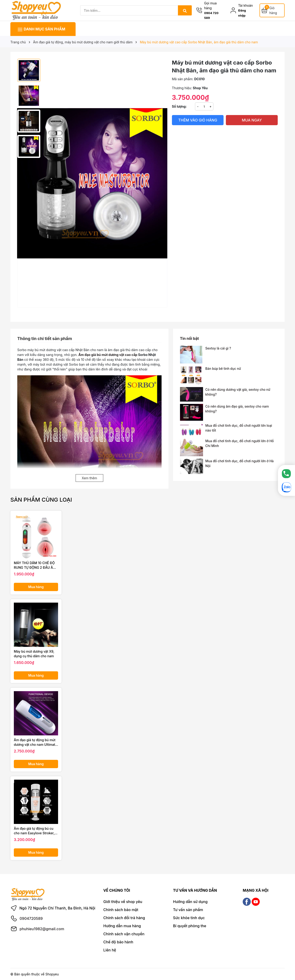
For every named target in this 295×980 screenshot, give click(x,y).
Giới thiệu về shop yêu (123, 902)
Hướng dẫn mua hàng (122, 926)
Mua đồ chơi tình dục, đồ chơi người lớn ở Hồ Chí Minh (240, 443)
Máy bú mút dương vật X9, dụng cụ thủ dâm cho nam (34, 654)
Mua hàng (36, 587)
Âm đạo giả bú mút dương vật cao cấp (108, 355)
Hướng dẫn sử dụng (190, 902)
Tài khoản (245, 5)
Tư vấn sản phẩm (188, 910)
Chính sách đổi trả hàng (124, 918)
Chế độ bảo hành (118, 942)
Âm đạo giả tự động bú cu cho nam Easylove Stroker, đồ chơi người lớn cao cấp (34, 831)
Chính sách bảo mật (121, 910)
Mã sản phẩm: (183, 79)
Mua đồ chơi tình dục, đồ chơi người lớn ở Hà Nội (240, 463)
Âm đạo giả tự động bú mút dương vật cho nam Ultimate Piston (35, 742)
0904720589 (31, 918)
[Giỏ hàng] (272, 10)
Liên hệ (110, 950)
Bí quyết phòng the (190, 926)
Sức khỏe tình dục (189, 918)
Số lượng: (179, 106)
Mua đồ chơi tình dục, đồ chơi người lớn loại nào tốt (239, 428)
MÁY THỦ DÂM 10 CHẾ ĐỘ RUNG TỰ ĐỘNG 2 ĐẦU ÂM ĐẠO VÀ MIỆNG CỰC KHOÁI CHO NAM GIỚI (35, 565)
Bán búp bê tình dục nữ (223, 369)
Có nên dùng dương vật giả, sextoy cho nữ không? (238, 392)
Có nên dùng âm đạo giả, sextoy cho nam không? (237, 409)
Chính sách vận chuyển (124, 934)
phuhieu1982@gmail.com (42, 929)
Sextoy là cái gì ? (218, 348)
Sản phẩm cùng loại (41, 500)
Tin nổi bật (189, 338)
